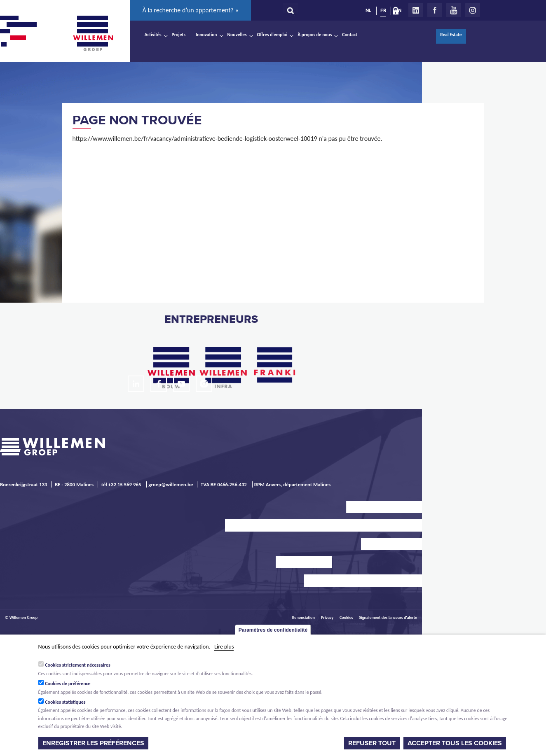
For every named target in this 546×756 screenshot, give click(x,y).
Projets (179, 35)
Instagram (473, 10)
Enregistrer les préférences (93, 743)
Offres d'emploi (272, 35)
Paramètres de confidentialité (273, 630)
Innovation (206, 35)
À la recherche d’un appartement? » (191, 10)
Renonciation (303, 617)
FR (383, 10)
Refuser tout (372, 743)
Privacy (327, 617)
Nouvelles (237, 35)
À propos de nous (315, 35)
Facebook (435, 10)
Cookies (346, 617)
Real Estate (451, 35)
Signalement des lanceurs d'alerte (388, 617)
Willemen (93, 33)
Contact (350, 35)
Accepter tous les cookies (455, 743)
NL (368, 10)
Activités (153, 35)
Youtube (454, 10)
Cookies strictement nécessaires (78, 665)
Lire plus (224, 647)
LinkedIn (416, 10)
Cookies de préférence (68, 684)
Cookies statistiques (65, 702)
